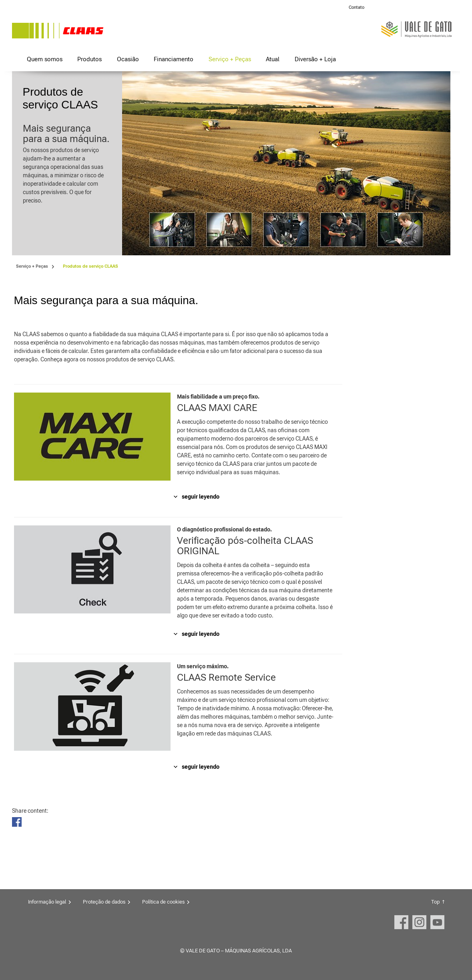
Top (435, 902)
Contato (357, 7)
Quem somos (45, 59)
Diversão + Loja (315, 59)
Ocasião (128, 59)
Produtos (89, 59)
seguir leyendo (201, 497)
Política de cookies (163, 902)
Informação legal (47, 902)
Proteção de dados (104, 902)
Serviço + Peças (230, 59)
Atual (273, 59)
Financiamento (174, 59)
